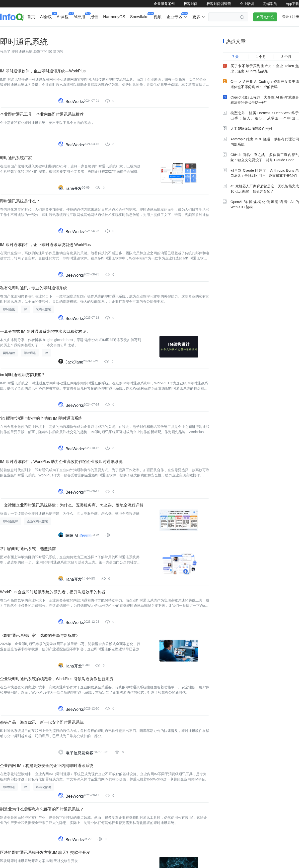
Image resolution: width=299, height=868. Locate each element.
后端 (92, 31)
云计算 (193, 31)
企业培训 (247, 4)
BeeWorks (75, 113)
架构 (133, 31)
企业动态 (8, 31)
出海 (76, 31)
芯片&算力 (112, 31)
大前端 (213, 31)
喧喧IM (72, 603)
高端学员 (270, 4)
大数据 (151, 31)
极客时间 (191, 4)
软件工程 (172, 31)
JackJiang (74, 407)
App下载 (292, 4)
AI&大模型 (55, 31)
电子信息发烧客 (79, 848)
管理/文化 (234, 31)
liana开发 (74, 211)
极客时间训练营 (219, 4)
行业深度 (31, 31)
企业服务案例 (164, 4)
